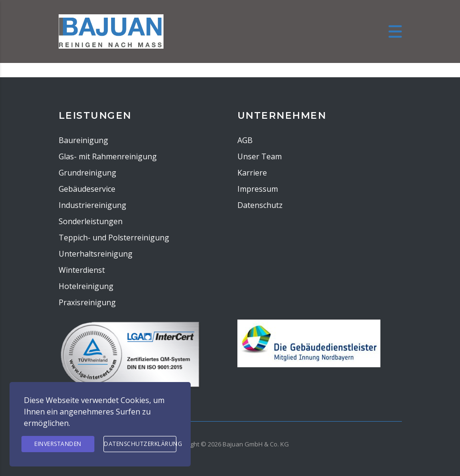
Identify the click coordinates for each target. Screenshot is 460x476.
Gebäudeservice (87, 189)
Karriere (252, 173)
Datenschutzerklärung (140, 444)
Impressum (258, 189)
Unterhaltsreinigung (96, 254)
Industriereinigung (92, 205)
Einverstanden (58, 444)
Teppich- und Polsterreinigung (114, 238)
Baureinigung (83, 140)
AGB (245, 140)
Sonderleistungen (91, 221)
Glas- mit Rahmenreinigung (108, 156)
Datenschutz (260, 205)
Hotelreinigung (86, 286)
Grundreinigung (87, 173)
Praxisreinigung (87, 302)
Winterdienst (82, 270)
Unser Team (260, 156)
